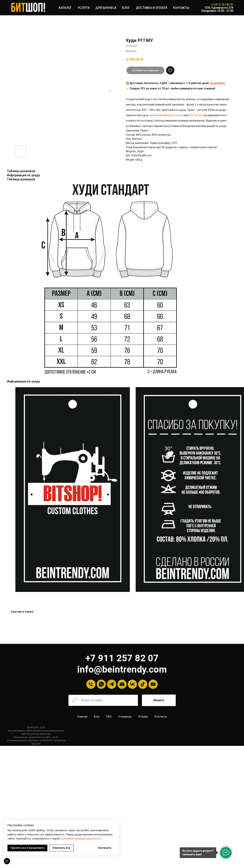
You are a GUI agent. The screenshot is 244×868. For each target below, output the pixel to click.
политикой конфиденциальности (81, 839)
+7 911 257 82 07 (122, 658)
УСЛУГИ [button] (84, 8)
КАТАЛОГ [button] (65, 8)
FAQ (109, 717)
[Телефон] (91, 684)
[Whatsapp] (101, 684)
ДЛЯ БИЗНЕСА (106, 8)
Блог (97, 717)
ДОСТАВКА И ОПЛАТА (152, 8)
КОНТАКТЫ (181, 8)
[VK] (132, 684)
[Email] (122, 684)
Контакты (161, 717)
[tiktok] (143, 684)
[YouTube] (153, 684)
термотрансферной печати (166, 115)
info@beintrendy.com (122, 669)
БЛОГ (126, 8)
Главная (82, 717)
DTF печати (196, 115)
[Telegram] (112, 684)
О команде (125, 717)
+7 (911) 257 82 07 (222, 5)
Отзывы (143, 717)
